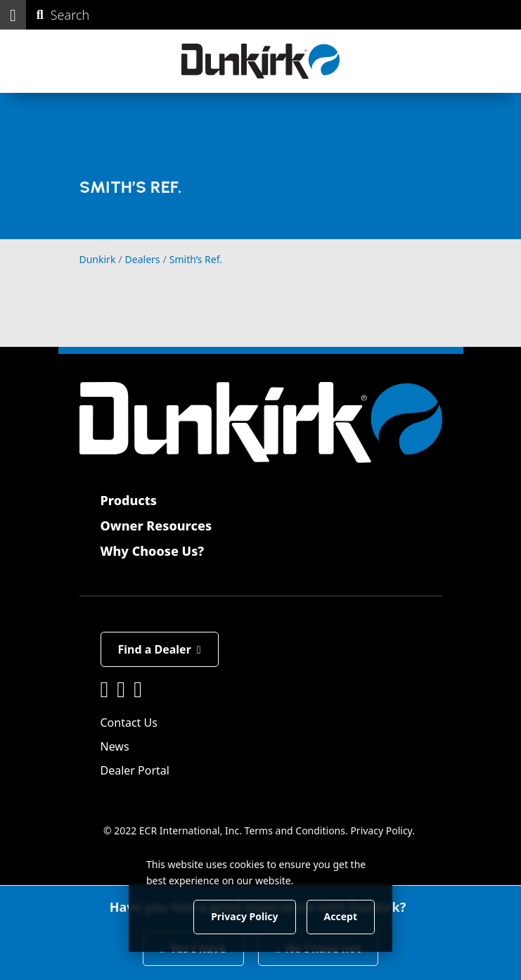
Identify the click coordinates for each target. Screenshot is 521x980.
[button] (13, 15)
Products (129, 500)
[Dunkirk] (260, 61)
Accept (341, 916)
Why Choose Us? (153, 551)
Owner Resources (156, 526)
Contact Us (129, 723)
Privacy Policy (381, 831)
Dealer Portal (135, 770)
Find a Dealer (160, 649)
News (115, 746)
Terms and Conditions (295, 831)
